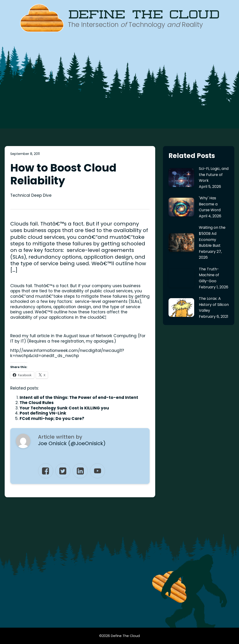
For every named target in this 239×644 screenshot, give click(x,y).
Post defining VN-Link (43, 413)
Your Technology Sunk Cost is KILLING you (64, 408)
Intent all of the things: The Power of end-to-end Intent (79, 397)
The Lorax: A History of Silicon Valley (214, 304)
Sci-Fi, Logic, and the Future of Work (214, 175)
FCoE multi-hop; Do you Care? (52, 419)
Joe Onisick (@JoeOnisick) (72, 443)
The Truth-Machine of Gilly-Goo (209, 275)
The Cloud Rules (37, 403)
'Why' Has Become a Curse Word (210, 204)
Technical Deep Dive (31, 195)
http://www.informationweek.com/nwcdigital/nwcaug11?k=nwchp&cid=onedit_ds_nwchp (67, 353)
